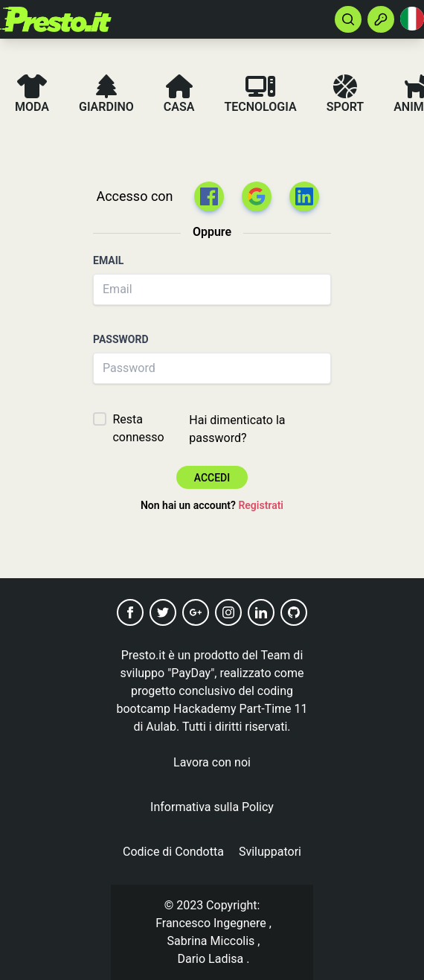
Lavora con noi (212, 762)
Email (108, 260)
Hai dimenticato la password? (237, 429)
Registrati (261, 505)
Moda (32, 94)
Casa (179, 94)
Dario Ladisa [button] (211, 959)
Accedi (212, 478)
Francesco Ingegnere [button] (211, 923)
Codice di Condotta (173, 852)
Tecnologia (260, 94)
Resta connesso (138, 428)
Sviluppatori (270, 852)
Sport (346, 94)
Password (121, 339)
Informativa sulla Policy (212, 807)
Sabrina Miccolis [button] (211, 941)
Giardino (106, 94)
